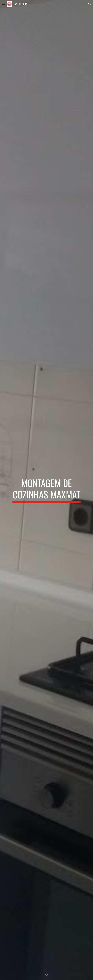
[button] (3, 4)
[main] (46, 490)
